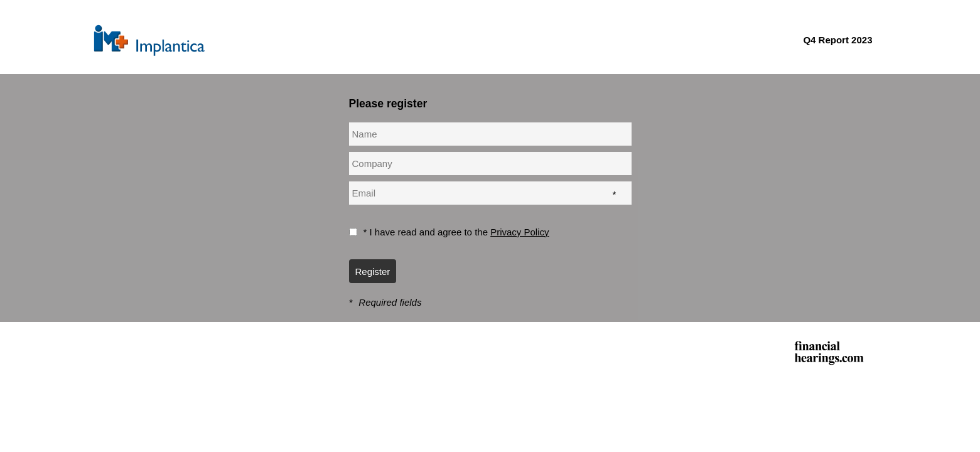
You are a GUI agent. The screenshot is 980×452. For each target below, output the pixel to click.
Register (373, 272)
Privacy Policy (520, 232)
